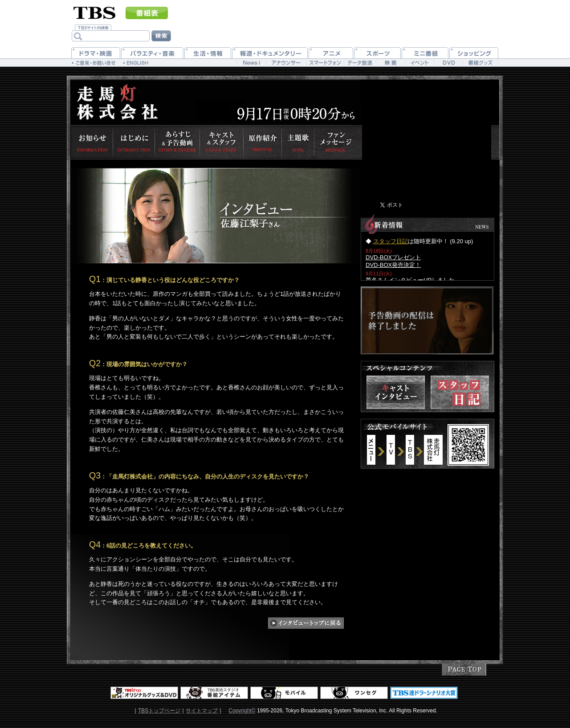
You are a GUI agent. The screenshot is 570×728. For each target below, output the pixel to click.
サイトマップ (202, 711)
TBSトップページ (159, 711)
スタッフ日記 (391, 241)
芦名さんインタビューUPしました (410, 280)
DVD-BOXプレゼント (393, 257)
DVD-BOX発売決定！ (393, 265)
